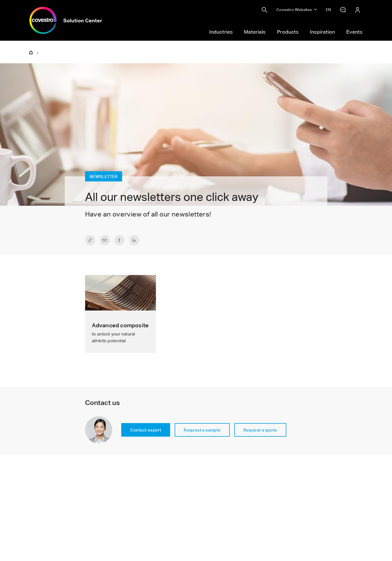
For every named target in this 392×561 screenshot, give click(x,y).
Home (31, 52)
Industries (221, 32)
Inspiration (322, 32)
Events (354, 32)
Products (288, 32)
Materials (255, 32)
